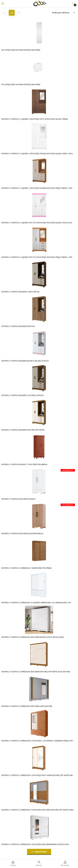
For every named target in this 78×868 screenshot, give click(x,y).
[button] (73, 4)
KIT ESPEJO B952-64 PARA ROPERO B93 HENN (21, 84)
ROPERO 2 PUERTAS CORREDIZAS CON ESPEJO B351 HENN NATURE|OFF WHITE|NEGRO (39, 775)
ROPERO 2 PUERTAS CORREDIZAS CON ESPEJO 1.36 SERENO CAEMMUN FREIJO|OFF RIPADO (39, 741)
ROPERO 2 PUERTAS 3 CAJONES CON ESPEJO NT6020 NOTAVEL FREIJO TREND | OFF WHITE (39, 188)
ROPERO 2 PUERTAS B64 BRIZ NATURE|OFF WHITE (23, 430)
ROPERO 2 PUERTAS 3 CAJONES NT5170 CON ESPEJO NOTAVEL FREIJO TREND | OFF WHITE (39, 257)
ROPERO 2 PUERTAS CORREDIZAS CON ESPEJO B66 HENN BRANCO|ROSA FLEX (35, 844)
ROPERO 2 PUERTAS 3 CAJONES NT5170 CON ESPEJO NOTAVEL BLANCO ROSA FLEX (37, 223)
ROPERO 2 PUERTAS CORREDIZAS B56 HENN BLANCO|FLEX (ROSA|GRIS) (33, 637)
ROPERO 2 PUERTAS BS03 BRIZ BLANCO (19, 499)
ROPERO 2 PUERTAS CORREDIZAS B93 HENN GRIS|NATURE (27, 706)
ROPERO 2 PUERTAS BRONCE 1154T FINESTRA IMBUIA (24, 464)
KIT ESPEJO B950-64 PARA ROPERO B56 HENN (21, 50)
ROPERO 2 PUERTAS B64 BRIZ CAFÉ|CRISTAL (21, 292)
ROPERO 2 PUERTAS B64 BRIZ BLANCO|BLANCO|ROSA (25, 361)
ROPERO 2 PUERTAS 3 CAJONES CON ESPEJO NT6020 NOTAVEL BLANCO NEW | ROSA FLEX (39, 154)
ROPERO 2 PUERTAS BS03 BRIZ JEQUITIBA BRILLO (22, 533)
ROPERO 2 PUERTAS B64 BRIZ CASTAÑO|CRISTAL (23, 395)
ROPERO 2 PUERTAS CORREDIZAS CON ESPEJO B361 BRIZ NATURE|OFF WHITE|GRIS (38, 810)
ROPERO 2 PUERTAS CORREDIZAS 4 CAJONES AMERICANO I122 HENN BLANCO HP (36, 603)
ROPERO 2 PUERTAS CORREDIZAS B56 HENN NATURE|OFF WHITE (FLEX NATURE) (36, 672)
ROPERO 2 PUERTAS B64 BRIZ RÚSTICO (18, 326)
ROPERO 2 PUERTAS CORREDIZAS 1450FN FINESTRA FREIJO (27, 568)
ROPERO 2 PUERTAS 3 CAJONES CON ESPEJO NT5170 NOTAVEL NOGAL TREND (35, 119)
